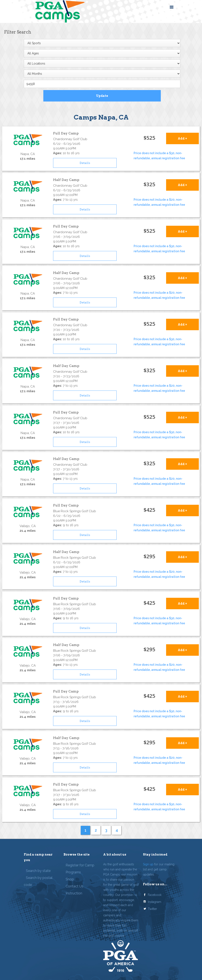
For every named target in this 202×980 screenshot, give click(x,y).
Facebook (155, 895)
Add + (182, 138)
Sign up (148, 864)
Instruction (74, 893)
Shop (70, 879)
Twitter (152, 909)
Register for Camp (80, 865)
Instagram (155, 902)
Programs (73, 872)
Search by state (38, 871)
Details (85, 163)
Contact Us (74, 886)
